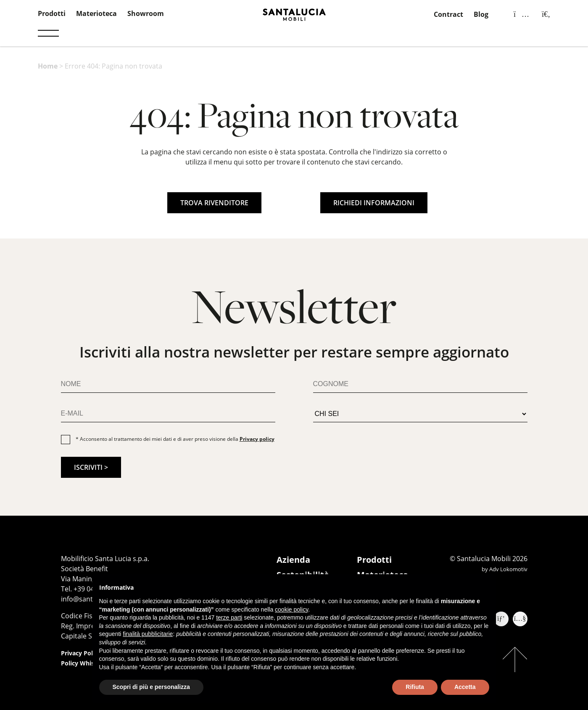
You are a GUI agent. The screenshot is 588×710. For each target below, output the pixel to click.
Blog (481, 14)
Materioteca (96, 13)
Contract (448, 14)
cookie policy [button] (291, 609)
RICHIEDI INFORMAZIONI (374, 203)
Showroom (146, 13)
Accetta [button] (465, 687)
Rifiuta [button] (415, 687)
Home (48, 66)
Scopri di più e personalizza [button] (151, 687)
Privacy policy (257, 439)
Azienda (293, 560)
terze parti (229, 617)
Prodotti (52, 13)
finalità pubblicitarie (148, 634)
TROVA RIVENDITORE (214, 203)
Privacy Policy (81, 653)
